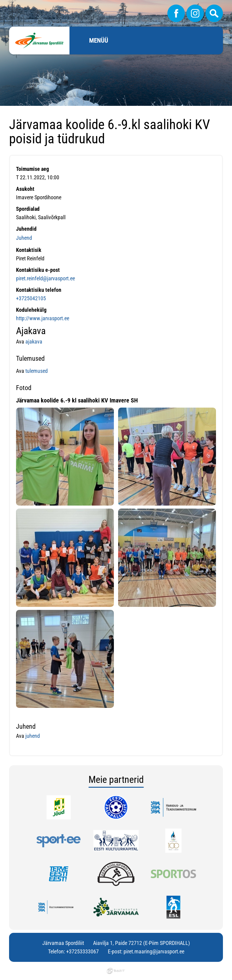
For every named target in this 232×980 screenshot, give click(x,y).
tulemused (37, 371)
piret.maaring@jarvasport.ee (154, 951)
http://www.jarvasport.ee (43, 318)
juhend (32, 736)
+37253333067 (82, 951)
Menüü (99, 41)
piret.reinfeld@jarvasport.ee (45, 278)
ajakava (33, 342)
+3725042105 (31, 298)
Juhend (24, 238)
